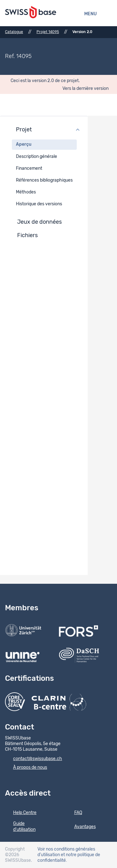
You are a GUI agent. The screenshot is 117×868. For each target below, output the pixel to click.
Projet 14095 (48, 32)
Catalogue (14, 32)
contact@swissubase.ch (34, 759)
